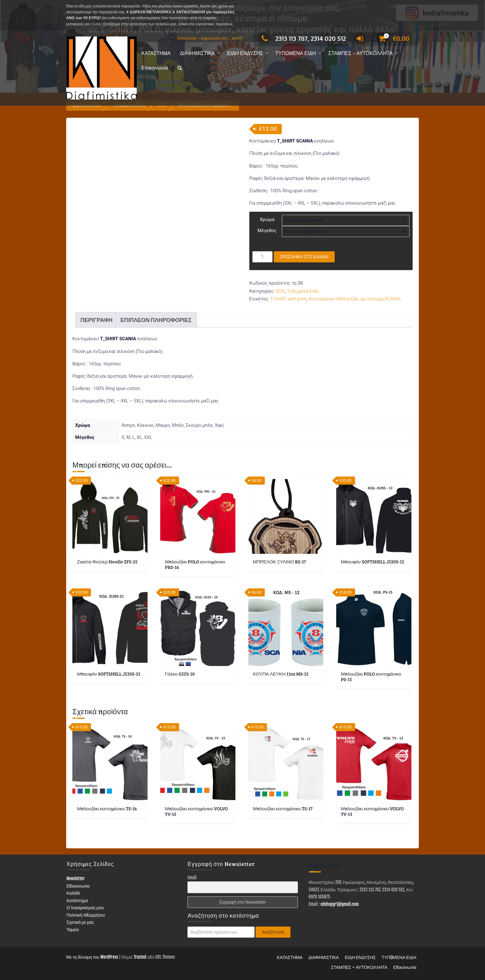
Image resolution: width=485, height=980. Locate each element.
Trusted (140, 957)
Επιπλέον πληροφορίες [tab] (156, 320)
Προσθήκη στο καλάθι (304, 257)
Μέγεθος (267, 231)
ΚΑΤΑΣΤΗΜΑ (156, 53)
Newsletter (76, 878)
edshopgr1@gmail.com (340, 904)
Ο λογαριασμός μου (85, 908)
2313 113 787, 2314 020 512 (302, 38)
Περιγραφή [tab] (97, 320)
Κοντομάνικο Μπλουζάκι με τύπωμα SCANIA (355, 299)
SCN (280, 291)
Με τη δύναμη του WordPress (92, 957)
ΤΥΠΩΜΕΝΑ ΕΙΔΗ (296, 53)
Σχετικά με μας (80, 922)
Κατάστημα (77, 900)
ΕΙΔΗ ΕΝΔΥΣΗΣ (245, 53)
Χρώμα (267, 219)
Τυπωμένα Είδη (303, 291)
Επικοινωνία (155, 68)
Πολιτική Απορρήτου (86, 915)
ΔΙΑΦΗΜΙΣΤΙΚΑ (197, 53)
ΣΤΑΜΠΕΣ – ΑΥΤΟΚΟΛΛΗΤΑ (360, 53)
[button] (180, 68)
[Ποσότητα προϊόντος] (262, 257)
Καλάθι (73, 893)
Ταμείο (73, 929)
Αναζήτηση (273, 932)
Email (192, 878)
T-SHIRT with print (289, 299)
